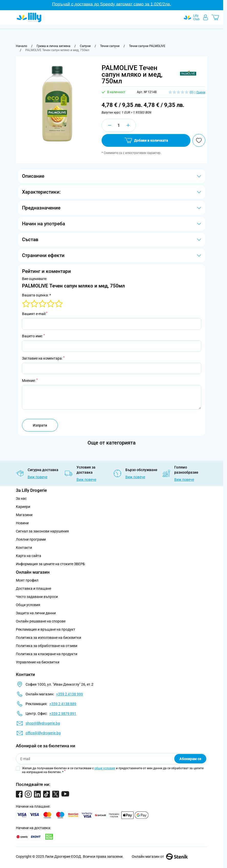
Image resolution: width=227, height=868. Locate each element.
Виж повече (37, 477)
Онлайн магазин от (160, 856)
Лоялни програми (31, 539)
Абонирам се (190, 759)
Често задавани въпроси (37, 597)
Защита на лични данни (36, 613)
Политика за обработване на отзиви (47, 646)
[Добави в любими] (199, 140)
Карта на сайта (29, 556)
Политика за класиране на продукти (47, 654)
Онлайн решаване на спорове (41, 621)
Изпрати (40, 425)
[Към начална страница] (21, 46)
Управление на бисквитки (38, 662)
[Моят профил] (206, 17)
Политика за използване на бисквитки (48, 638)
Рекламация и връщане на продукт (46, 629)
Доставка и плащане (34, 588)
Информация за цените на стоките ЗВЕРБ (50, 564)
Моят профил (27, 580)
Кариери (23, 507)
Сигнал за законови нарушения (42, 531)
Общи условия (28, 605)
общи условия (105, 768)
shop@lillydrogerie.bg (43, 723)
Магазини (24, 515)
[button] (188, 73)
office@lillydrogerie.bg (43, 733)
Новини (22, 523)
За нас (21, 498)
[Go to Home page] (29, 17)
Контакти (24, 548)
